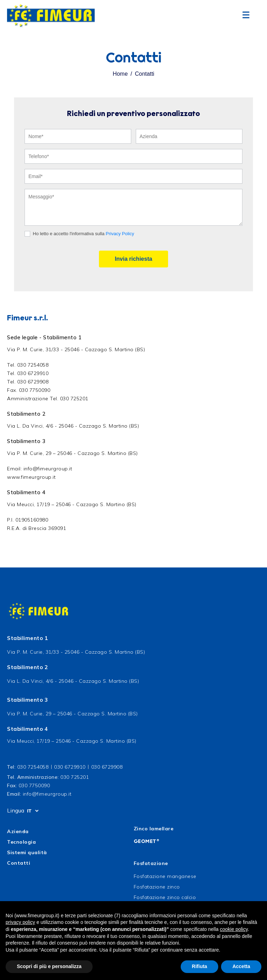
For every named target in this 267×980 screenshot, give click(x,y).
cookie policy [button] (234, 929)
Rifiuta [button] (200, 966)
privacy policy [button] (20, 922)
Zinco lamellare (154, 829)
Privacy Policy (120, 234)
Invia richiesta (133, 259)
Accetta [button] (241, 966)
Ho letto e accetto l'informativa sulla (79, 234)
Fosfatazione (151, 863)
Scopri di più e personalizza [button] (49, 966)
